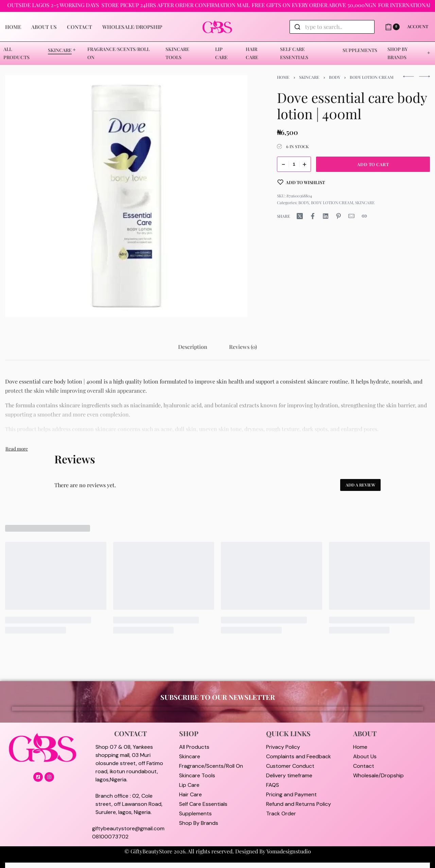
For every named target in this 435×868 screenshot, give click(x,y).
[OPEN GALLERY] (126, 196)
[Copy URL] (364, 216)
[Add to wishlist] (301, 182)
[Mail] (351, 216)
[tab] (193, 347)
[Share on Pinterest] (338, 216)
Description (193, 347)
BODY (335, 77)
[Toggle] (17, 448)
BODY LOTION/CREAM (372, 77)
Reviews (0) (243, 347)
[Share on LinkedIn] (326, 216)
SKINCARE (309, 77)
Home (283, 77)
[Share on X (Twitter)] (300, 216)
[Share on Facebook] (313, 216)
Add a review (360, 485)
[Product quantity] (294, 164)
